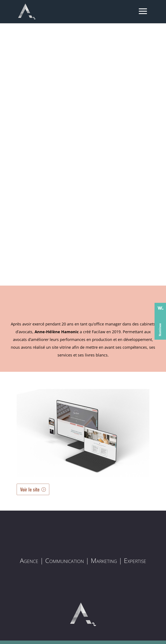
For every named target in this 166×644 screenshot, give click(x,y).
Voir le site (30, 489)
